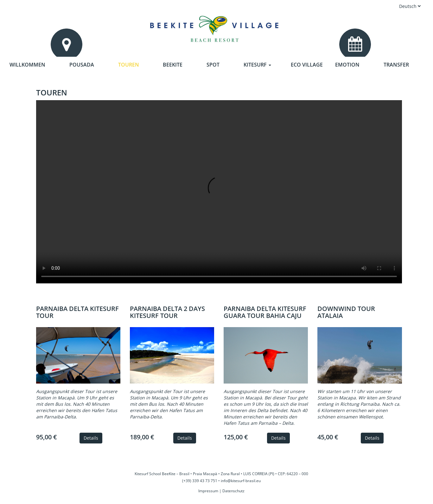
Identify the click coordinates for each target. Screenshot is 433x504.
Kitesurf (257, 65)
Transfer (396, 65)
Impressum (208, 491)
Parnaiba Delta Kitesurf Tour (77, 312)
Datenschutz (233, 491)
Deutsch (410, 6)
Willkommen (27, 65)
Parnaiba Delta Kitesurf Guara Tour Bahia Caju (265, 312)
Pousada (82, 65)
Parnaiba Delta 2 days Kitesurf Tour (167, 312)
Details (91, 438)
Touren (129, 65)
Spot (213, 65)
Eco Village (307, 65)
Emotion (347, 65)
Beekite (173, 65)
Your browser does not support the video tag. (219, 192)
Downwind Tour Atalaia (346, 312)
